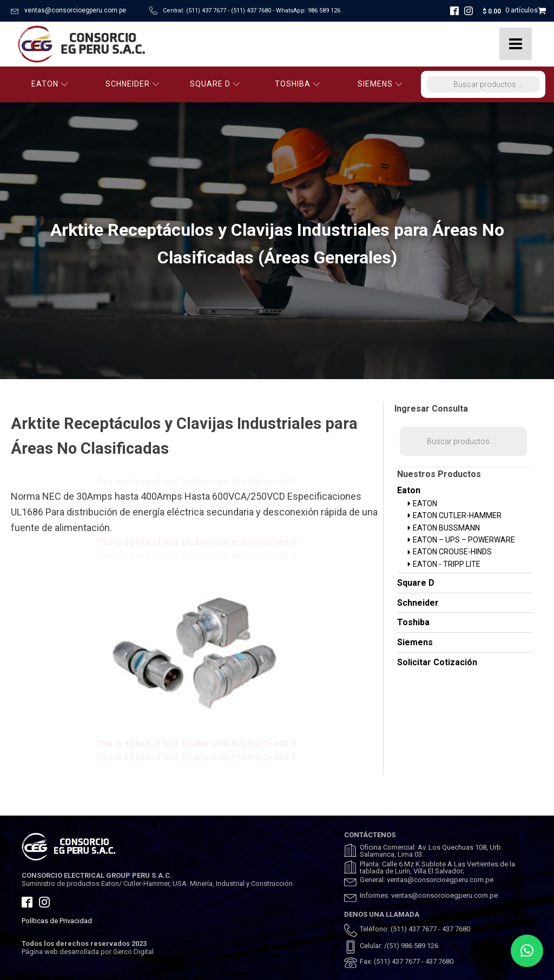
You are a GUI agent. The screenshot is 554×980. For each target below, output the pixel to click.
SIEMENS (380, 84)
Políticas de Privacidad (57, 921)
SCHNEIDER (133, 84)
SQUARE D (215, 84)
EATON (50, 84)
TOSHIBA (298, 84)
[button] (527, 951)
